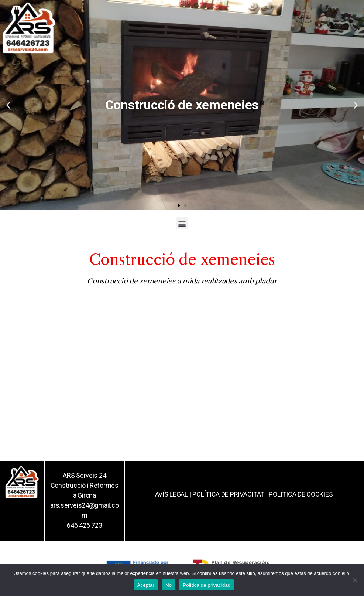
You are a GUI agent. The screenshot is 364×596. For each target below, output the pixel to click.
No (169, 585)
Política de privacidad (207, 585)
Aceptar (146, 585)
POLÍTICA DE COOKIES (301, 494)
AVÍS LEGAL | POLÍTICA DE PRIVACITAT (210, 494)
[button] (179, 205)
